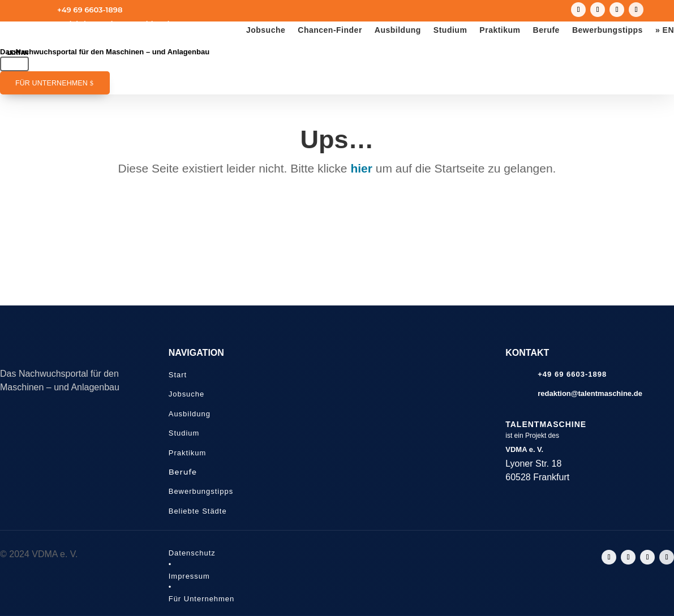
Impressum (189, 576)
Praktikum (500, 30)
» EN (665, 30)
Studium (450, 30)
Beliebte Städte (198, 511)
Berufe (546, 30)
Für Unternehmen (51, 83)
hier (361, 168)
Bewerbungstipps (608, 30)
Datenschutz (192, 553)
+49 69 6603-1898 (90, 10)
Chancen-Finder (330, 30)
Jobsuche (266, 30)
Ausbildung (398, 30)
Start (178, 375)
